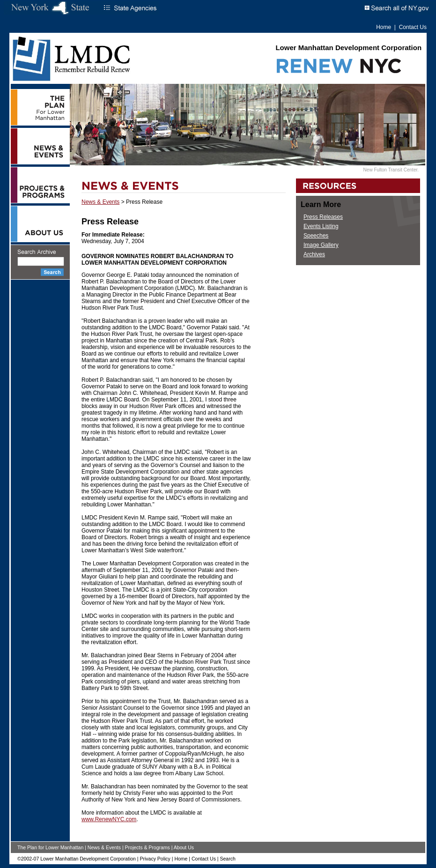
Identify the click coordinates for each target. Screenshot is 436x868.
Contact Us (413, 27)
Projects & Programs (148, 847)
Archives (314, 254)
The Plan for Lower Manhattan (50, 847)
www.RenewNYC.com (109, 819)
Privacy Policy (155, 859)
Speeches (316, 236)
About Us (184, 847)
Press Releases (323, 217)
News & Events (100, 202)
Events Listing (321, 226)
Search (227, 859)
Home (384, 27)
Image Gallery (321, 245)
